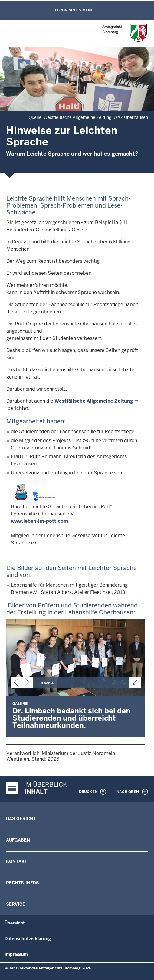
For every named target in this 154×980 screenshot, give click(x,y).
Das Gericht (21, 819)
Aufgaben (18, 840)
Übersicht (15, 923)
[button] (16, 683)
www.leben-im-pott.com (39, 521)
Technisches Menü (74, 10)
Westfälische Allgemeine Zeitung (94, 401)
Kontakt (17, 861)
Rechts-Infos (23, 883)
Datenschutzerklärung (28, 939)
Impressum (16, 954)
